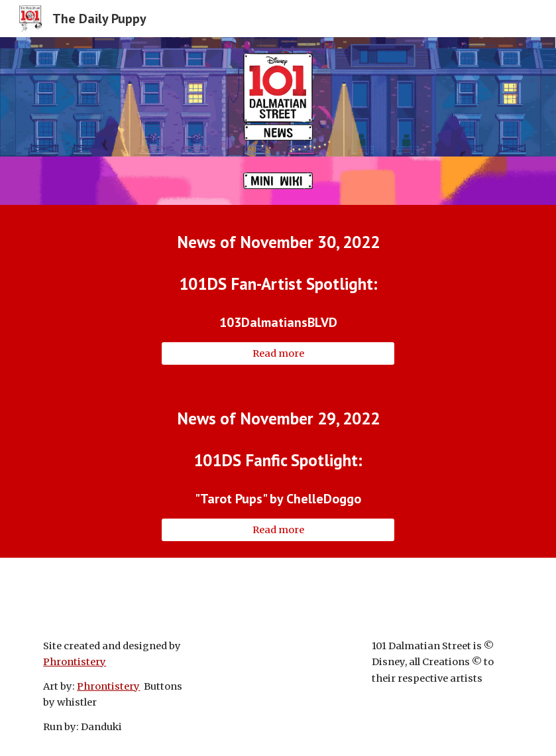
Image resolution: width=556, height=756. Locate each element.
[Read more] (278, 353)
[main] (278, 242)
